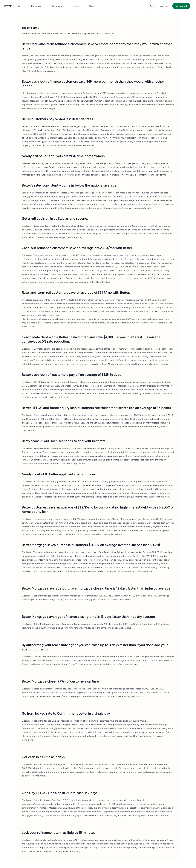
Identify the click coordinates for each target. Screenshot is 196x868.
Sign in (163, 6)
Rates (77, 6)
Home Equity (58, 6)
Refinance (36, 6)
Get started (181, 6)
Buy (19, 6)
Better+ (93, 6)
